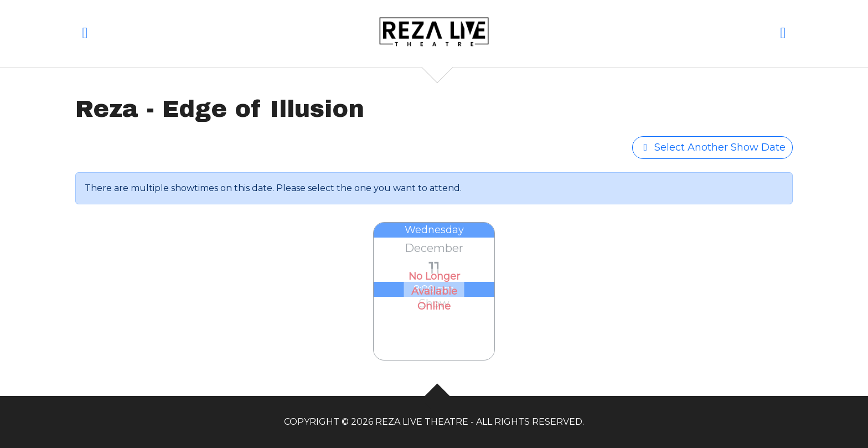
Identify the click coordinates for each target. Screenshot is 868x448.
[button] (85, 35)
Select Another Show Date (713, 147)
